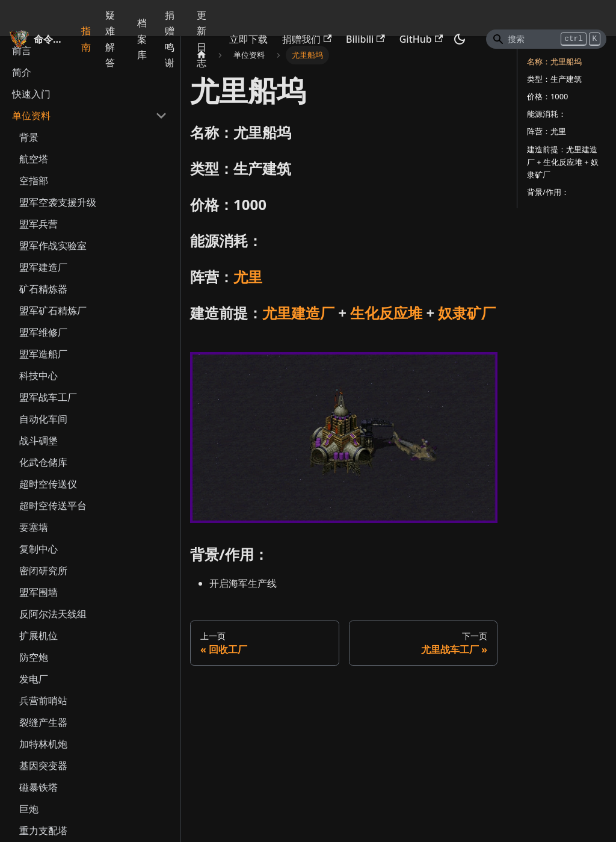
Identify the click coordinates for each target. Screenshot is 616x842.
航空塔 (34, 159)
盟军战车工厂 (48, 397)
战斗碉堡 (38, 441)
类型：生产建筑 (554, 79)
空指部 (34, 181)
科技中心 (38, 376)
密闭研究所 (43, 571)
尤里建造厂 (298, 313)
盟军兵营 (38, 224)
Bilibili (365, 39)
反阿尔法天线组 (53, 614)
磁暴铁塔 (38, 787)
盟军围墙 (38, 592)
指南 (86, 39)
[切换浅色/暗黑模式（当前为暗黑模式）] (460, 39)
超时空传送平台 (53, 506)
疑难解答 (110, 39)
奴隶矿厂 (467, 313)
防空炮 (34, 657)
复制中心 (38, 549)
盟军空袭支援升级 (58, 202)
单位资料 (31, 116)
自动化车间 (43, 419)
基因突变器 (43, 766)
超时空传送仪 (48, 484)
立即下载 (248, 39)
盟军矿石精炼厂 (53, 311)
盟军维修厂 (43, 332)
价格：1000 (547, 96)
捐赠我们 (307, 39)
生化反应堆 (386, 313)
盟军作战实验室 (53, 246)
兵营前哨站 (43, 701)
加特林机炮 (43, 744)
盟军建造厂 (43, 267)
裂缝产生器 (43, 722)
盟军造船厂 (43, 354)
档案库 (142, 39)
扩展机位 (38, 636)
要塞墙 (34, 527)
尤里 (248, 277)
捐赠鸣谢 (170, 39)
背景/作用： (548, 192)
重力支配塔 (43, 831)
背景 (29, 137)
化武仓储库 (43, 462)
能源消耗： (547, 114)
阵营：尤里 (547, 131)
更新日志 (202, 39)
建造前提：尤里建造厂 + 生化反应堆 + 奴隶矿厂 (563, 162)
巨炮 (29, 809)
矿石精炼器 (43, 289)
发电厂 (34, 679)
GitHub (421, 39)
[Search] (546, 39)
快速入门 (31, 94)
